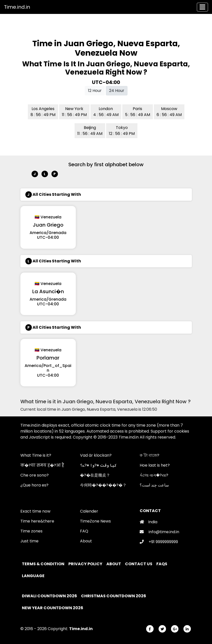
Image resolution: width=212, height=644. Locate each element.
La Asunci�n (48, 291)
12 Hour (95, 91)
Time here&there (37, 521)
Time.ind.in (17, 7)
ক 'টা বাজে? (149, 455)
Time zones (31, 531)
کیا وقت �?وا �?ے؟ (98, 465)
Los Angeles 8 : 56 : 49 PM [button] (43, 112)
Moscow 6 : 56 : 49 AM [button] (169, 112)
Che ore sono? (35, 475)
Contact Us (139, 564)
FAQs (162, 564)
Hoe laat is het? (155, 465)
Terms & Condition (43, 564)
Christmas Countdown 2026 (114, 596)
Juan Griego (48, 225)
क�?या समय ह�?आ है (42, 465)
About (86, 541)
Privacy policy (86, 564)
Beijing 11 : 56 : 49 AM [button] (90, 131)
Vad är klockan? (96, 455)
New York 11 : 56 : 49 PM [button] (74, 112)
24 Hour (117, 91)
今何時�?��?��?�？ (103, 485)
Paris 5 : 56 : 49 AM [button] (138, 112)
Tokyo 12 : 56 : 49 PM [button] (122, 131)
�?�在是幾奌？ (95, 475)
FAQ (84, 531)
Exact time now (35, 511)
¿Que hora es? (34, 485)
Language (34, 576)
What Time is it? (36, 455)
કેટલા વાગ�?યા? (154, 475)
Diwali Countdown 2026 (49, 596)
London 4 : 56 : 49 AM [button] (106, 112)
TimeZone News (95, 521)
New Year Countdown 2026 (53, 608)
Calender (89, 511)
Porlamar (48, 358)
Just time (29, 541)
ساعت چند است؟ (154, 485)
